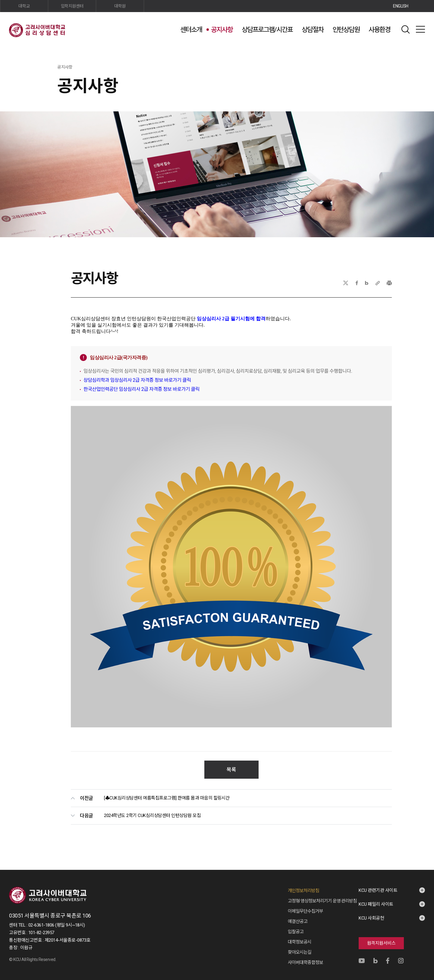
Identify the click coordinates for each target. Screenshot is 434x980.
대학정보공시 (300, 936)
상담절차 (313, 30)
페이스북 (357, 283)
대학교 (24, 6)
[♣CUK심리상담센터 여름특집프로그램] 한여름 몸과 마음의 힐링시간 (167, 792)
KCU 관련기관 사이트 (378, 884)
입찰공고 (296, 926)
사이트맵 (420, 29)
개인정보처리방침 (303, 885)
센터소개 (191, 30)
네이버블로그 (367, 283)
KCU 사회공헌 (371, 912)
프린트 (389, 283)
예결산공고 (298, 915)
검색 (405, 29)
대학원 (120, 6)
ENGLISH (401, 6)
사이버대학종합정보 (305, 956)
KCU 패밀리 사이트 (376, 898)
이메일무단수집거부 (305, 905)
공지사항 (222, 30)
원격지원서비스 (381, 937)
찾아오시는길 (300, 946)
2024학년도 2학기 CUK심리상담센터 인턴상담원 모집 (152, 809)
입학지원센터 (72, 6)
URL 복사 (378, 283)
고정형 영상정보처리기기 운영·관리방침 (322, 895)
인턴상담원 (346, 30)
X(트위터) (346, 283)
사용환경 (379, 30)
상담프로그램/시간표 (267, 30)
